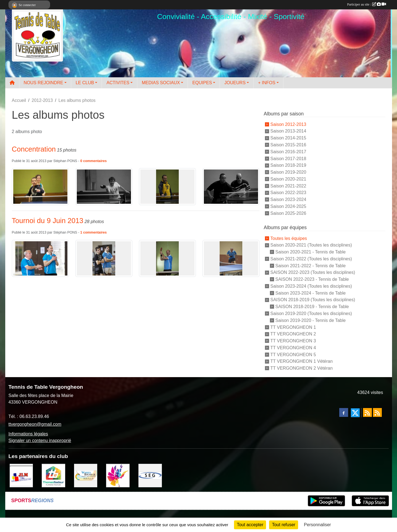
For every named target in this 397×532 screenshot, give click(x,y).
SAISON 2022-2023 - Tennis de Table (312, 279)
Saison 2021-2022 (288, 186)
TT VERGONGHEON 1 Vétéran (302, 361)
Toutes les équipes (289, 238)
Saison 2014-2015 (288, 138)
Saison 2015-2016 (288, 145)
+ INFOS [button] (267, 83)
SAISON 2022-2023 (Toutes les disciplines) (313, 272)
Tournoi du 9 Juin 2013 (48, 221)
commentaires (95, 161)
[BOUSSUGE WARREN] (86, 475)
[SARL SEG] (150, 475)
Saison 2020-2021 (288, 179)
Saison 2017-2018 (288, 158)
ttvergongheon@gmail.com (35, 424)
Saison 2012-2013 (288, 124)
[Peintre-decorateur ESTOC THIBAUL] (118, 475)
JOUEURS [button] (235, 83)
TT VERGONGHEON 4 (293, 348)
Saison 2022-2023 (288, 193)
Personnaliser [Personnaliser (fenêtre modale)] (317, 525)
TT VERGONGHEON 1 (293, 327)
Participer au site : (367, 4)
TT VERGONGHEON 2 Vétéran (302, 368)
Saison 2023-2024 (288, 199)
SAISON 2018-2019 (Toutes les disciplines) (313, 300)
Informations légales (28, 434)
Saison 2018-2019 (288, 165)
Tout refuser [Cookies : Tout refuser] (283, 525)
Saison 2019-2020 (288, 172)
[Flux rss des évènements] (377, 412)
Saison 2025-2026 (288, 213)
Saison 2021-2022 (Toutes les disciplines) (311, 259)
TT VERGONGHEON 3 (293, 341)
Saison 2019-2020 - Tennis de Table (311, 320)
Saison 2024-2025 (288, 206)
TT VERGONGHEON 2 (293, 334)
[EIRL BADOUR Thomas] (53, 475)
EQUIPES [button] (202, 83)
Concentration (34, 149)
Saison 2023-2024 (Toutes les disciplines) (311, 286)
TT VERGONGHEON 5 (293, 354)
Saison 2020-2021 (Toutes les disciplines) (311, 245)
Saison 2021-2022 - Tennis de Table (311, 265)
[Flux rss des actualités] (367, 412)
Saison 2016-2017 (288, 152)
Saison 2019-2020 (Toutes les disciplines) (311, 313)
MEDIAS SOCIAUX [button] (161, 83)
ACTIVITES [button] (118, 83)
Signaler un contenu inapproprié (40, 440)
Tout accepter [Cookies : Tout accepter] (250, 525)
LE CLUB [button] (85, 83)
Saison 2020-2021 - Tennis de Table (311, 252)
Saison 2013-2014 (288, 131)
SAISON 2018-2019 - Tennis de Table (312, 307)
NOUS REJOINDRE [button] (44, 83)
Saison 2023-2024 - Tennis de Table (311, 293)
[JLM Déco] (21, 475)
